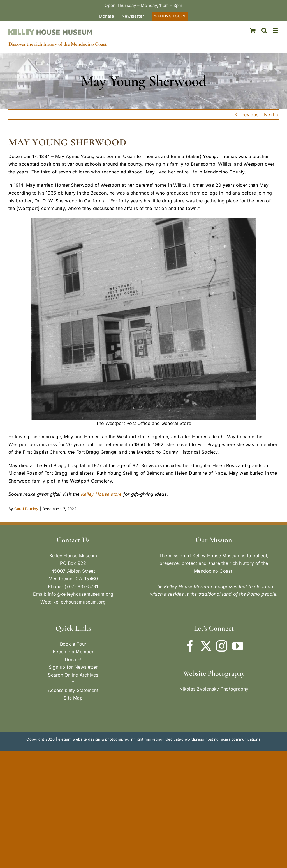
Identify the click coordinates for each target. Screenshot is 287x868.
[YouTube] (238, 646)
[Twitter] (206, 646)
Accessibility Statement (73, 690)
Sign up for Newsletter (73, 667)
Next (269, 115)
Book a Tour (73, 644)
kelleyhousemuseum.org (80, 602)
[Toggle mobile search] (264, 30)
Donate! (73, 659)
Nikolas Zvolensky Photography (214, 689)
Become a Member (73, 652)
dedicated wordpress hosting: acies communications (213, 739)
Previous (249, 115)
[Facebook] (190, 646)
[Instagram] (222, 646)
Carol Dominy (26, 509)
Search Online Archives (73, 675)
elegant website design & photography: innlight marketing (110, 739)
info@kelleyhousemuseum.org (81, 594)
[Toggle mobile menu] (276, 30)
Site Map (73, 698)
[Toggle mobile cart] (253, 30)
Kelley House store (101, 494)
